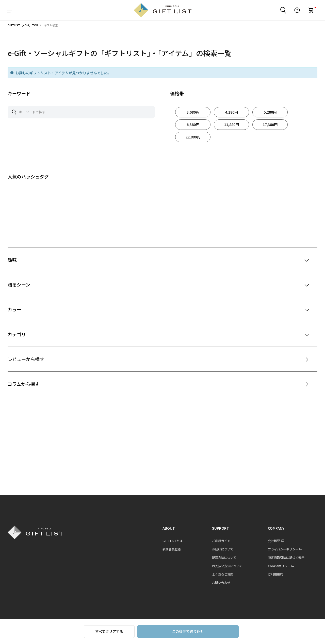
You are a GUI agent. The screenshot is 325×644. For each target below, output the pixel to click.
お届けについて (223, 549)
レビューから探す (26, 359)
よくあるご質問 (223, 574)
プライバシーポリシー (283, 549)
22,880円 (193, 137)
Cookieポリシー (279, 566)
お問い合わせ (221, 583)
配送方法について (224, 557)
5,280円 (270, 112)
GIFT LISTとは (173, 541)
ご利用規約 (275, 574)
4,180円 (232, 112)
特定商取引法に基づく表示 (286, 557)
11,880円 (232, 124)
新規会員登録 (172, 549)
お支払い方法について (227, 566)
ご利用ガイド (221, 541)
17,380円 (270, 124)
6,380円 (193, 124)
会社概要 (274, 541)
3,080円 (193, 112)
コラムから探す (23, 384)
